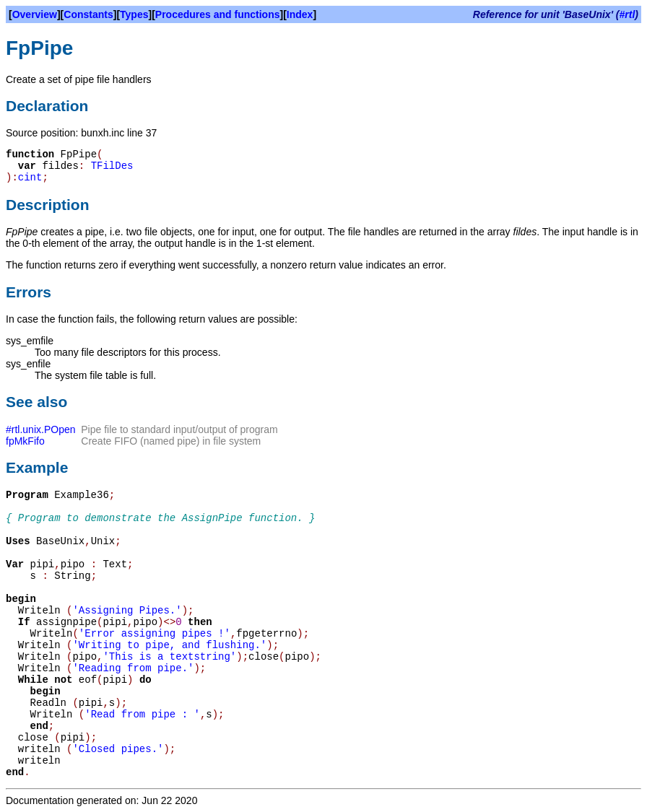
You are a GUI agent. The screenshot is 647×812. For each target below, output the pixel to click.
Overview (35, 14)
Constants (88, 14)
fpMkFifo (25, 441)
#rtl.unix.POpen (41, 429)
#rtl (628, 14)
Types (134, 14)
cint (30, 178)
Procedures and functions (218, 14)
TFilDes (112, 166)
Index (300, 14)
